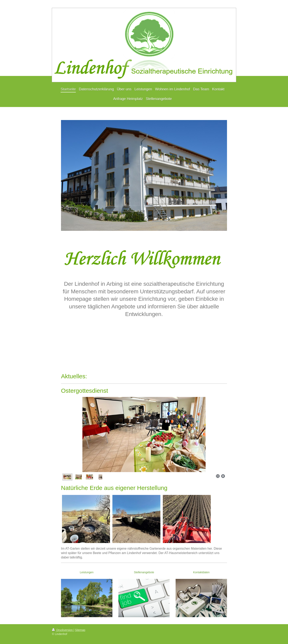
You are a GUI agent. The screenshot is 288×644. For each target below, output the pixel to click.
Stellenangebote (144, 572)
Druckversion (63, 630)
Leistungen (87, 572)
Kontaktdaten (201, 572)
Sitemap (80, 630)
